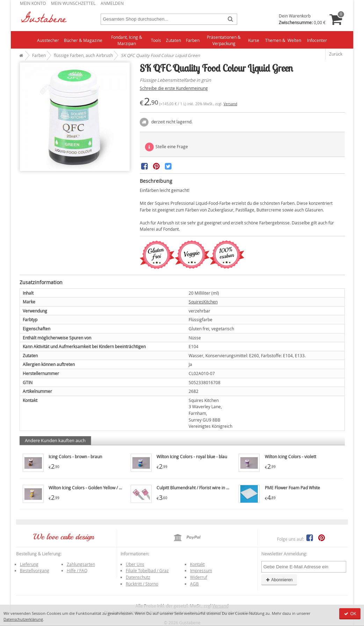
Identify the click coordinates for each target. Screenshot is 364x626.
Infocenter (317, 40)
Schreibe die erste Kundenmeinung (174, 88)
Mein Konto (33, 3)
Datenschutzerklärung (23, 619)
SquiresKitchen (203, 302)
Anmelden (112, 3)
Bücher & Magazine (83, 40)
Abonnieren (279, 580)
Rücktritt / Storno (142, 584)
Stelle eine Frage (166, 147)
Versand (230, 104)
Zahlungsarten (81, 564)
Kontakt (197, 564)
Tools (156, 40)
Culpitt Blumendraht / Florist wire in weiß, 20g (201, 488)
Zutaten (173, 40)
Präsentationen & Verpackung (224, 40)
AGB (194, 584)
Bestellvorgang (35, 570)
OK (350, 614)
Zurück (336, 54)
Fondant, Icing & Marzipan (127, 40)
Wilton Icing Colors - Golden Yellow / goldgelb (92, 488)
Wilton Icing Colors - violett (290, 456)
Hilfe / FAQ (77, 570)
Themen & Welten (283, 40)
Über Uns (135, 564)
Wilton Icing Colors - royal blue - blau (192, 456)
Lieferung (29, 564)
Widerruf (199, 577)
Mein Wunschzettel (73, 3)
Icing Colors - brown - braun (75, 456)
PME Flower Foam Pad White (292, 488)
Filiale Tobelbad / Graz (147, 570)
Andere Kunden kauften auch (55, 440)
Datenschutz (138, 577)
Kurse (254, 40)
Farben (193, 40)
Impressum (201, 570)
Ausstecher (48, 40)
